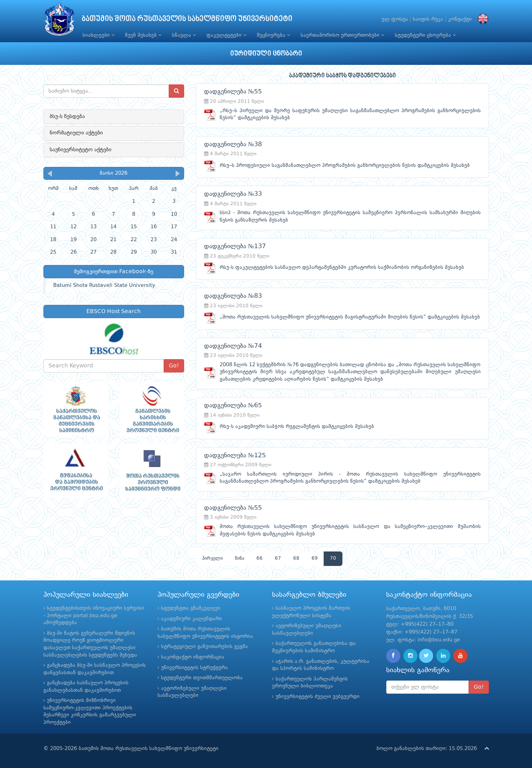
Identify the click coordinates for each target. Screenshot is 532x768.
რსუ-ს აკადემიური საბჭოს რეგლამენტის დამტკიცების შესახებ (297, 427)
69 (315, 559)
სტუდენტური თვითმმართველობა (202, 678)
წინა (240, 559)
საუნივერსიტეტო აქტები (81, 150)
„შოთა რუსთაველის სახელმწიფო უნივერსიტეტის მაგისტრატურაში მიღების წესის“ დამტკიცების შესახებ (350, 317)
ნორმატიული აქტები (76, 133)
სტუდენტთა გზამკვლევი (191, 608)
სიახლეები (99, 35)
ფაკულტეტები (226, 35)
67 (278, 559)
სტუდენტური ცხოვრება (425, 35)
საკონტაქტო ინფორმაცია (193, 657)
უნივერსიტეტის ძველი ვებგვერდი (318, 697)
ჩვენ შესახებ (143, 35)
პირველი (212, 559)
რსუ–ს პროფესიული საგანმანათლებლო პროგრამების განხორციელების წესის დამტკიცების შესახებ (345, 166)
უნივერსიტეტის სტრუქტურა (194, 668)
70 (333, 559)
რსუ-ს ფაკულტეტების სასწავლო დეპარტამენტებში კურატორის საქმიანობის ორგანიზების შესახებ (342, 268)
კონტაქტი (460, 19)
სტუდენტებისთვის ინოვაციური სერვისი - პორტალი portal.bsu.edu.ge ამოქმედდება (94, 616)
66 (260, 559)
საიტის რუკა (428, 19)
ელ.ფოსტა (395, 19)
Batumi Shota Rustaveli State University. (105, 286)
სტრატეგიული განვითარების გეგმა (204, 647)
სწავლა (184, 35)
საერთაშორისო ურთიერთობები (342, 35)
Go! (174, 366)
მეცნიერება (273, 35)
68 (296, 559)
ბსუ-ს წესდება (67, 116)
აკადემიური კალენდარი (192, 619)
